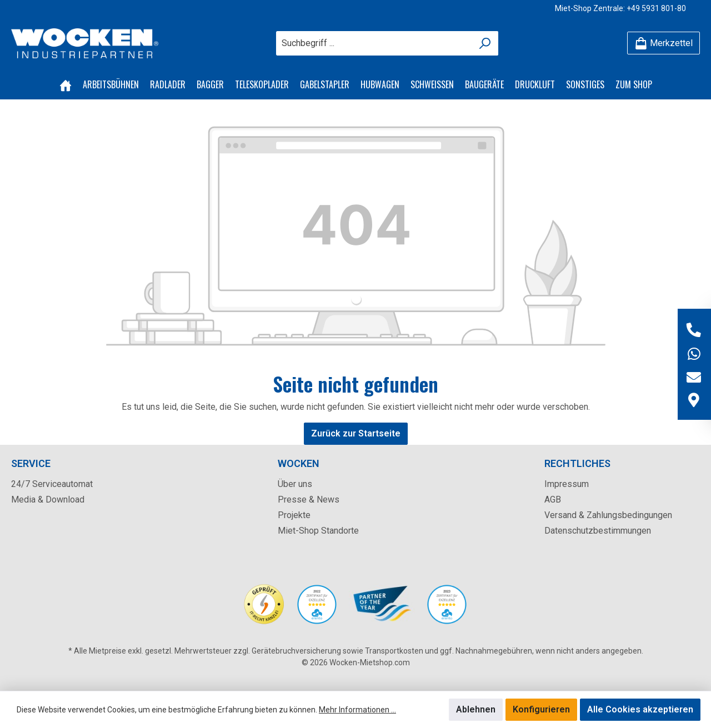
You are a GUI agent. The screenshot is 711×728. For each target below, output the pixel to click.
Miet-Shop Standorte (318, 531)
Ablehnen (476, 709)
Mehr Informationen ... (357, 710)
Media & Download (48, 499)
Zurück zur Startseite (356, 433)
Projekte (294, 515)
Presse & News (309, 499)
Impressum (567, 484)
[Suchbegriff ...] (374, 43)
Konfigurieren (541, 709)
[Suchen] (485, 43)
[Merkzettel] (664, 43)
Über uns (295, 484)
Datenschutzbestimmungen (598, 531)
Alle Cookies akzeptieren (640, 709)
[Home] (66, 84)
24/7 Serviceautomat (52, 484)
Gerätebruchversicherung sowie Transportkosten (337, 651)
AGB (553, 499)
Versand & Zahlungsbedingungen (608, 515)
